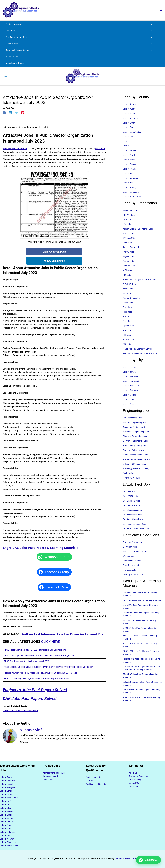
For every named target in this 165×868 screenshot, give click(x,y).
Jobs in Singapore (131, 196)
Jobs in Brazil (129, 158)
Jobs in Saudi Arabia (132, 134)
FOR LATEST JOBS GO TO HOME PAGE (21, 717)
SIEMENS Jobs (130, 291)
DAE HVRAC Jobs (131, 508)
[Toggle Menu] (151, 24)
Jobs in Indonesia (131, 182)
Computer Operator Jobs (134, 555)
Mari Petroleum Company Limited (139, 357)
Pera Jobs (128, 248)
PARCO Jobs (129, 257)
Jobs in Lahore (130, 376)
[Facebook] (4, 114)
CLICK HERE (51, 648)
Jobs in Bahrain (130, 153)
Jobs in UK (128, 144)
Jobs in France (130, 172)
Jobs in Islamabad (131, 385)
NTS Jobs (127, 229)
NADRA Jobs (129, 348)
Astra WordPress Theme (126, 858)
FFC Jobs (127, 300)
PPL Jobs (127, 343)
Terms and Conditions (139, 775)
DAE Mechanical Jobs (133, 527)
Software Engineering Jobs (135, 456)
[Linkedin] (10, 114)
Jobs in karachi (130, 381)
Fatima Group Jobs (132, 305)
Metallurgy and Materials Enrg (137, 480)
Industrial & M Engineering (135, 475)
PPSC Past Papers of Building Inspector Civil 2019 (27, 667)
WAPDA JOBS (129, 243)
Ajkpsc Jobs (129, 334)
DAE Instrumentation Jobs (135, 537)
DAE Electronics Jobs (133, 523)
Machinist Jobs (130, 584)
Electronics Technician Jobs (136, 565)
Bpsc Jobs (128, 324)
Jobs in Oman (129, 125)
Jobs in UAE (128, 139)
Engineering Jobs (94, 776)
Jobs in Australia (131, 110)
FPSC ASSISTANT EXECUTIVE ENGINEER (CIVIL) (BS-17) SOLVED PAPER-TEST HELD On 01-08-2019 (51, 673)
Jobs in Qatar (129, 129)
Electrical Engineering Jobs (135, 433)
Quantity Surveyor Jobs (134, 589)
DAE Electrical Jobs (132, 513)
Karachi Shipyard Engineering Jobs (139, 234)
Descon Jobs (129, 267)
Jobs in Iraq (128, 187)
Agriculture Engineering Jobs (136, 437)
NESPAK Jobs (129, 219)
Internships (48, 778)
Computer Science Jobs (134, 461)
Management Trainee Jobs (56, 771)
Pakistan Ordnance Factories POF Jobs (141, 362)
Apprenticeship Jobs (53, 775)
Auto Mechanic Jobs (132, 574)
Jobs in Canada (130, 168)
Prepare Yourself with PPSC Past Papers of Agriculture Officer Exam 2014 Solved (42, 679)
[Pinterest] (23, 114)
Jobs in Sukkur (130, 414)
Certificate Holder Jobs (97, 783)
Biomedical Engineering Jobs (136, 466)
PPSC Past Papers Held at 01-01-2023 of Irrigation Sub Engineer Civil (36, 656)
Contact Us (134, 782)
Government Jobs (131, 215)
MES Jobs (128, 277)
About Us (133, 771)
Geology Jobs (129, 485)
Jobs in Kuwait (130, 115)
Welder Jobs (129, 570)
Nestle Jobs (128, 296)
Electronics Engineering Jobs (136, 452)
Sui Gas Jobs (129, 238)
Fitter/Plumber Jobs (132, 579)
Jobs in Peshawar (131, 400)
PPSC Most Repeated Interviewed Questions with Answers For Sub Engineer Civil (42, 662)
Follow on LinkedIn (54, 262)
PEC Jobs (127, 353)
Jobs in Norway (130, 191)
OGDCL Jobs (129, 224)
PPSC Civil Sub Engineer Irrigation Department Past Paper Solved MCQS (38, 685)
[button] (161, 10)
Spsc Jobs (128, 329)
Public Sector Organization (15, 150)
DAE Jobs (91, 779)
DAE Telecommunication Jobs (137, 542)
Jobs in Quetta (130, 409)
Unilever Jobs (129, 272)
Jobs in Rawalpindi (132, 390)
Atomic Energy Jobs (132, 253)
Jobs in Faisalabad (132, 395)
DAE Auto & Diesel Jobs (134, 532)
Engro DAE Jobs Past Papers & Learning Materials (44, 549)
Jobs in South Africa (132, 201)
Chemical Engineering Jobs (136, 447)
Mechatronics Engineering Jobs (138, 471)
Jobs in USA (129, 148)
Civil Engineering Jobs (133, 428)
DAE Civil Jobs (130, 504)
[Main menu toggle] (6, 76)
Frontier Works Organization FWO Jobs (141, 286)
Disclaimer (134, 785)
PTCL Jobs (128, 338)
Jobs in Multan (130, 405)
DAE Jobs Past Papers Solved (32, 704)
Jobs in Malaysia (131, 120)
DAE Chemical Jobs (132, 518)
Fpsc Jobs (128, 315)
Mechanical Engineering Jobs (137, 442)
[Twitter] (16, 114)
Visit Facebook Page (54, 253)
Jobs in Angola (130, 106)
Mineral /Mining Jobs (133, 490)
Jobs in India (129, 177)
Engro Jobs (128, 310)
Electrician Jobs (130, 560)
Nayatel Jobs (129, 262)
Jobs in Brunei (130, 163)
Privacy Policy (135, 778)
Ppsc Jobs (128, 319)
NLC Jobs (127, 281)
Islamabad (8, 153)
